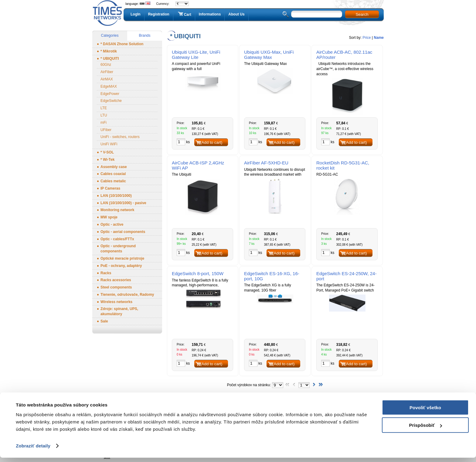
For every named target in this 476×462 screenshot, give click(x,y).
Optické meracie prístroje (122, 258)
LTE (104, 108)
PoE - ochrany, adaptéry (121, 266)
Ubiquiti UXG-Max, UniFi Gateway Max (269, 55)
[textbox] (317, 14)
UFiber (106, 130)
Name (379, 38)
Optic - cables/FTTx (117, 239)
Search (362, 14)
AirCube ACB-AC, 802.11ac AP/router (344, 55)
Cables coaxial (113, 174)
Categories (110, 35)
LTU (104, 115)
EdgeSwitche (111, 101)
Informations (210, 14)
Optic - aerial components (123, 232)
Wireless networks (116, 302)
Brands (144, 35)
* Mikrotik (109, 51)
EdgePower (110, 94)
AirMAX (107, 79)
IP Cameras (110, 188)
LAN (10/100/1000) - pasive (123, 203)
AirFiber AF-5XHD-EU (266, 163)
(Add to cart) (211, 142)
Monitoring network (117, 210)
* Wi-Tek (107, 160)
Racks (106, 273)
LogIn (136, 14)
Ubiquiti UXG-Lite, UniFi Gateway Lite (196, 55)
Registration (159, 14)
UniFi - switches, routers (120, 137)
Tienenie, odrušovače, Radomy (127, 295)
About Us (236, 14)
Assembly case (114, 167)
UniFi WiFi (109, 144)
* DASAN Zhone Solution (122, 44)
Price (367, 38)
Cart (184, 14)
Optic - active (112, 224)
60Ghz (106, 65)
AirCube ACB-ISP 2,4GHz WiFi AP (198, 165)
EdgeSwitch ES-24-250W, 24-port (346, 276)
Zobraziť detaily (33, 450)
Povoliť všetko (425, 412)
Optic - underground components (118, 249)
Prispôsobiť (425, 429)
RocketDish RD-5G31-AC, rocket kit (343, 165)
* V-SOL (107, 152)
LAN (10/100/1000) (116, 196)
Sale (104, 321)
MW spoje (109, 217)
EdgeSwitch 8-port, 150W (198, 273)
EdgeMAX (109, 86)
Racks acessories (116, 280)
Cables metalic (113, 181)
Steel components (116, 287)
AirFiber (107, 72)
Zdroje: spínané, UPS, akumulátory (119, 311)
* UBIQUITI (110, 59)
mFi (104, 123)
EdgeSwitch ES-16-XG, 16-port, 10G (272, 276)
